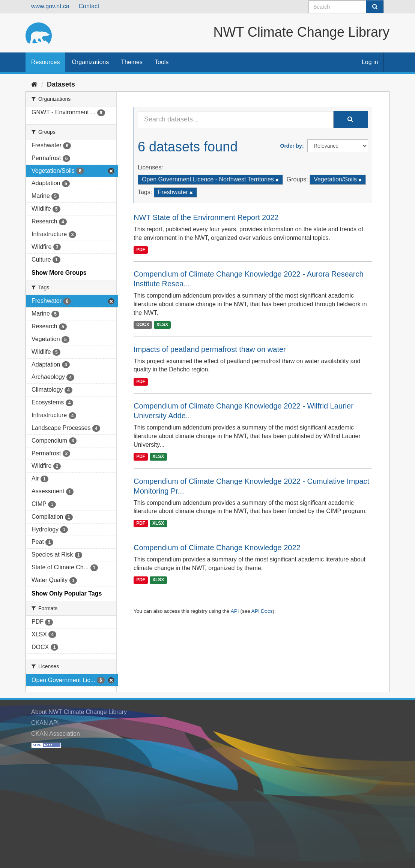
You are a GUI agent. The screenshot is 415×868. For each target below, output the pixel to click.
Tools (162, 62)
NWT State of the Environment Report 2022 (206, 217)
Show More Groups (59, 273)
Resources (45, 62)
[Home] (34, 84)
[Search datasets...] (236, 120)
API (235, 611)
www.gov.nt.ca (50, 6)
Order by (291, 146)
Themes (132, 62)
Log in (370, 62)
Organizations (90, 62)
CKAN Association (56, 734)
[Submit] (375, 7)
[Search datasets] (346, 7)
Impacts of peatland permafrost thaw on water (210, 349)
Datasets (61, 84)
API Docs (262, 611)
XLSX (162, 325)
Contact (89, 6)
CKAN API (45, 723)
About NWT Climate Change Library (79, 712)
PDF (141, 250)
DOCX (143, 325)
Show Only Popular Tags (67, 593)
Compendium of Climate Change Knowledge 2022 (217, 548)
